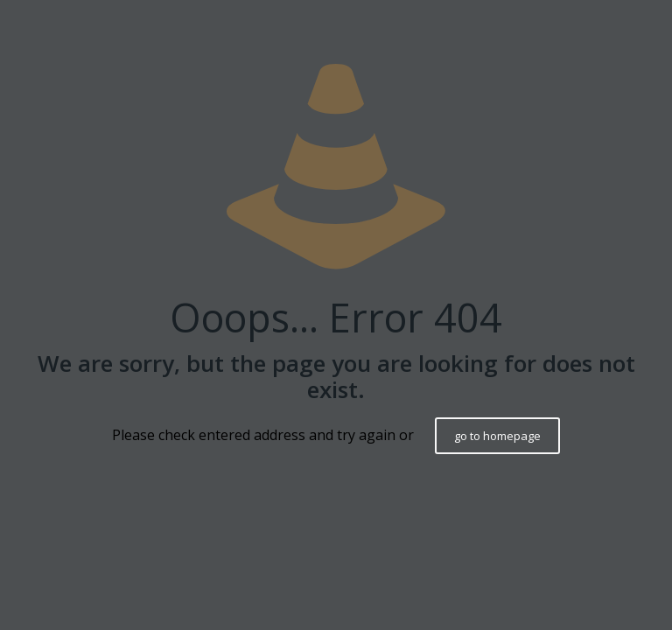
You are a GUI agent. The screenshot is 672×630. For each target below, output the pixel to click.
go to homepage (497, 436)
